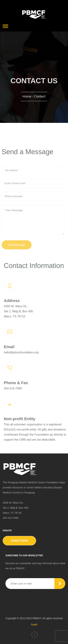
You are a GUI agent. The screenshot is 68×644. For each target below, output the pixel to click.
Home (27, 96)
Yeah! (34, 625)
